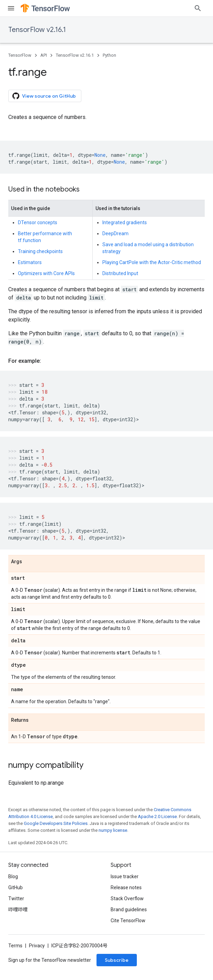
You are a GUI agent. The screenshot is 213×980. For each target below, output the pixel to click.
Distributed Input (120, 273)
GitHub (16, 888)
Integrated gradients (125, 222)
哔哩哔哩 (18, 910)
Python (109, 55)
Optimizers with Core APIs (46, 273)
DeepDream (115, 233)
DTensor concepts (38, 222)
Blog (13, 876)
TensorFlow (20, 55)
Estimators (30, 262)
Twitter (16, 899)
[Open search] (198, 8)
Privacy (37, 946)
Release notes (126, 888)
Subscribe (117, 960)
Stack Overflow (127, 899)
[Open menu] (11, 8)
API (44, 55)
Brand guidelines (129, 910)
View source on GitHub (44, 96)
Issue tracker (125, 876)
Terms (15, 946)
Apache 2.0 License (157, 816)
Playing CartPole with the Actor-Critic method (152, 262)
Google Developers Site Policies (56, 823)
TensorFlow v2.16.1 (37, 30)
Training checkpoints (40, 251)
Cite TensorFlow (128, 921)
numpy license (113, 830)
